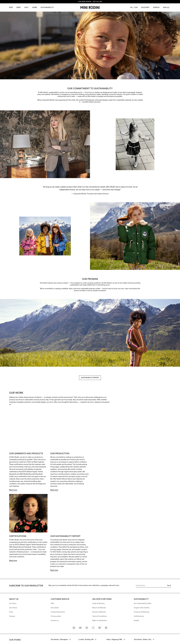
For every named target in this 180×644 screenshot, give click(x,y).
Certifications (139, 616)
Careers (12, 616)
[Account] (145, 7)
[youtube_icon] (80, 628)
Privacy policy (56, 616)
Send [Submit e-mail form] (169, 585)
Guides (136, 621)
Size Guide (55, 608)
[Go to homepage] (90, 7)
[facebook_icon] (74, 628)
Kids (11, 7)
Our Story (13, 603)
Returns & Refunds (99, 608)
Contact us (55, 621)
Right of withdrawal (99, 621)
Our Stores (13, 608)
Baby (19, 7)
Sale (26, 7)
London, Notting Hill (87, 639)
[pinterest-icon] (87, 628)
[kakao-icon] (106, 628)
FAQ (52, 603)
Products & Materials (142, 612)
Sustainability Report (90, 378)
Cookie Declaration (58, 612)
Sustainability (47, 7)
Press (11, 612)
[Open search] (156, 7)
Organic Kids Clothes (142, 608)
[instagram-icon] (93, 628)
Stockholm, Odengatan (61, 639)
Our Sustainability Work (143, 603)
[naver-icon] (100, 628)
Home (35, 7)
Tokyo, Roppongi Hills (116, 639)
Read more (13, 494)
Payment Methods (99, 612)
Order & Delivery (98, 603)
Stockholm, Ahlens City (144, 639)
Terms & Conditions (100, 616)
